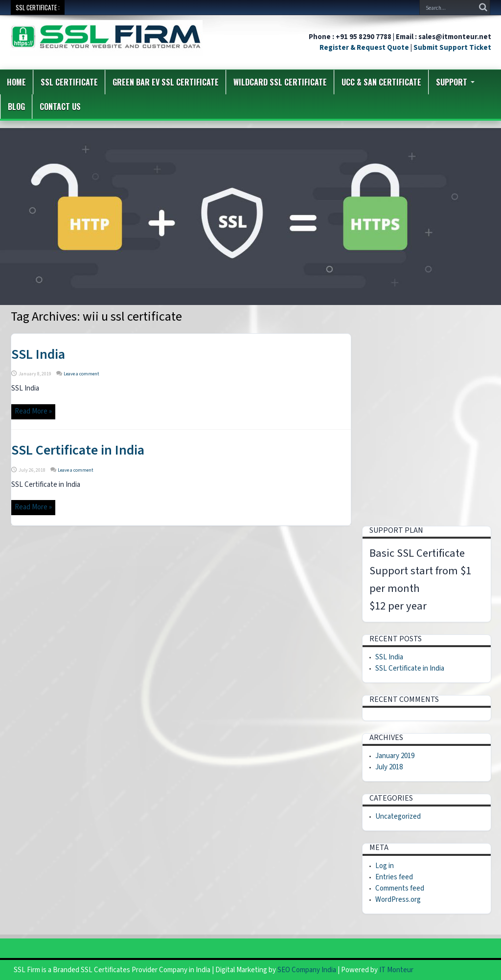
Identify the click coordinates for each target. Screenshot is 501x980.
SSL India (38, 354)
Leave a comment (81, 374)
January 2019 (395, 756)
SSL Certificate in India (78, 450)
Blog (16, 107)
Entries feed (394, 877)
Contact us (60, 107)
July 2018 (389, 767)
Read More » (33, 411)
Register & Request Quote (364, 48)
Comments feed (400, 888)
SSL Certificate (69, 82)
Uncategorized (398, 817)
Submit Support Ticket (452, 48)
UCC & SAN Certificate (381, 82)
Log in (385, 866)
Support (455, 82)
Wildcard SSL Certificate (280, 82)
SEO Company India (307, 970)
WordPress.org (398, 900)
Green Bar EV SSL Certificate (166, 82)
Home (16, 82)
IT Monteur (396, 970)
